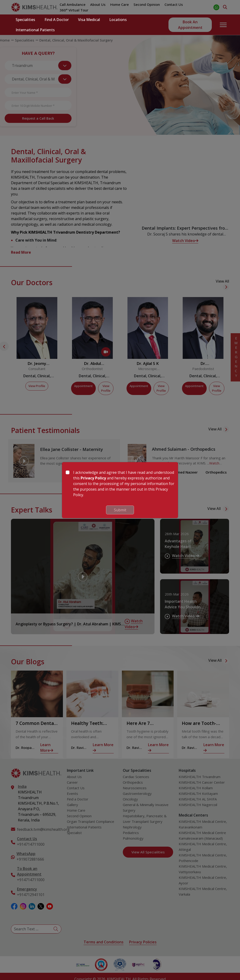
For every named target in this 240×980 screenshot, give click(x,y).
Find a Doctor (57, 20)
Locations (118, 20)
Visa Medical (89, 20)
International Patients (35, 30)
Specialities (25, 20)
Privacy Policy (93, 478)
